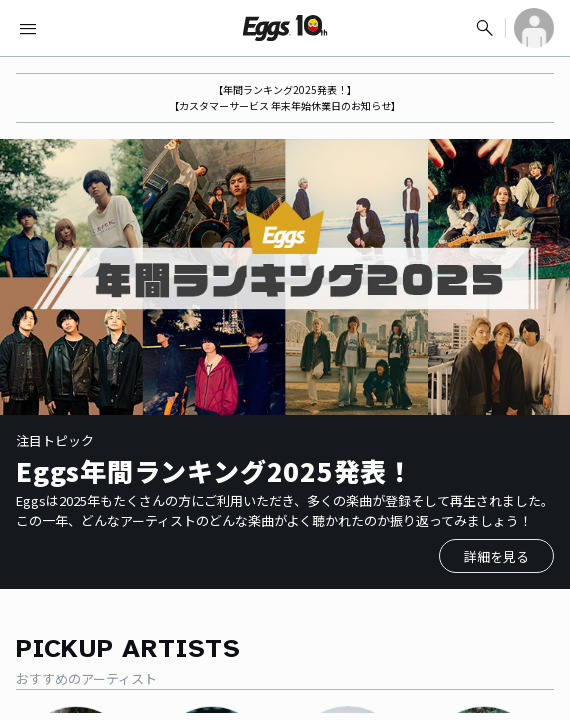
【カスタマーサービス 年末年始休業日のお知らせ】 (285, 105)
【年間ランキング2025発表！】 (285, 89)
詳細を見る (496, 556)
